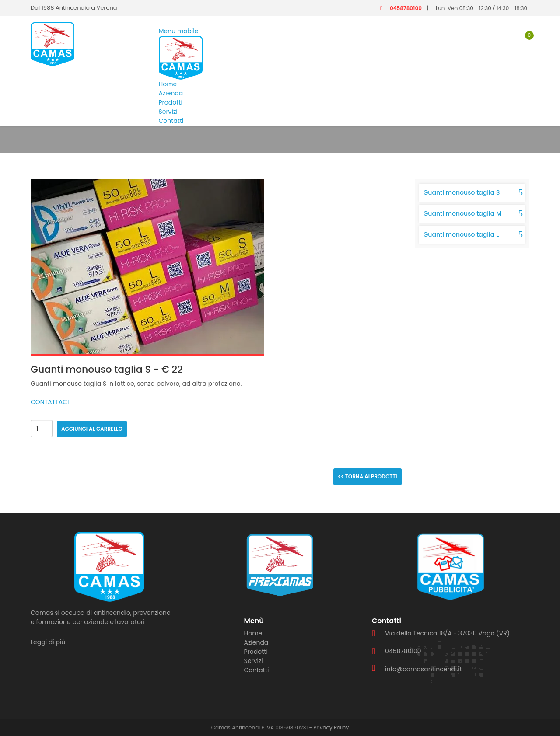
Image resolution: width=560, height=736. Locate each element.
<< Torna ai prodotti (367, 476)
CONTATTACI (50, 402)
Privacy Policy (331, 727)
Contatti (171, 121)
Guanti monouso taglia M (463, 213)
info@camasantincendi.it (423, 669)
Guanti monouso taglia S (462, 192)
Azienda (171, 93)
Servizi (168, 112)
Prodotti (171, 102)
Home (168, 84)
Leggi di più (48, 642)
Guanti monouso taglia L (461, 234)
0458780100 (406, 8)
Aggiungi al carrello (92, 429)
